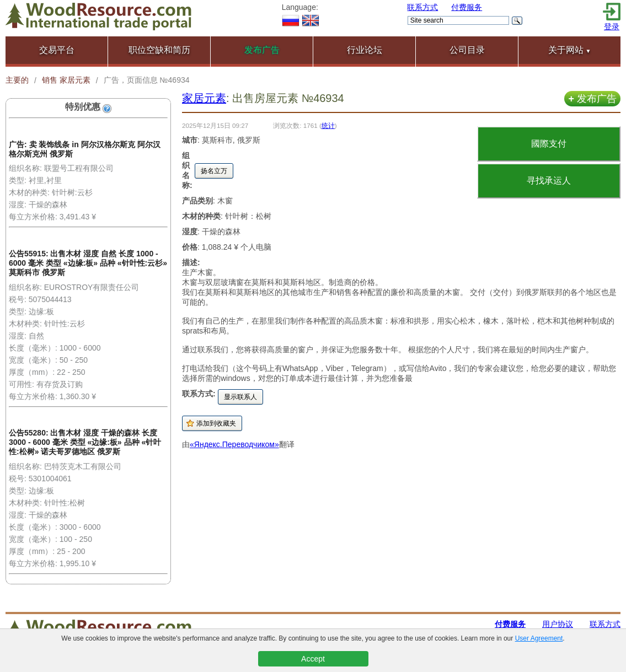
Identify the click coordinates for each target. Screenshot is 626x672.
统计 (328, 125)
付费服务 (467, 7)
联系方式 (422, 7)
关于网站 (570, 50)
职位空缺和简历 (159, 50)
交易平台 (57, 50)
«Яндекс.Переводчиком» (234, 444)
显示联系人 (240, 397)
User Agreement (539, 638)
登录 (612, 26)
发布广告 (592, 99)
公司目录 (467, 50)
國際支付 (549, 144)
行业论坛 (365, 50)
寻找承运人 (549, 181)
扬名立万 (214, 171)
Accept (313, 659)
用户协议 (558, 624)
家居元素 (204, 98)
